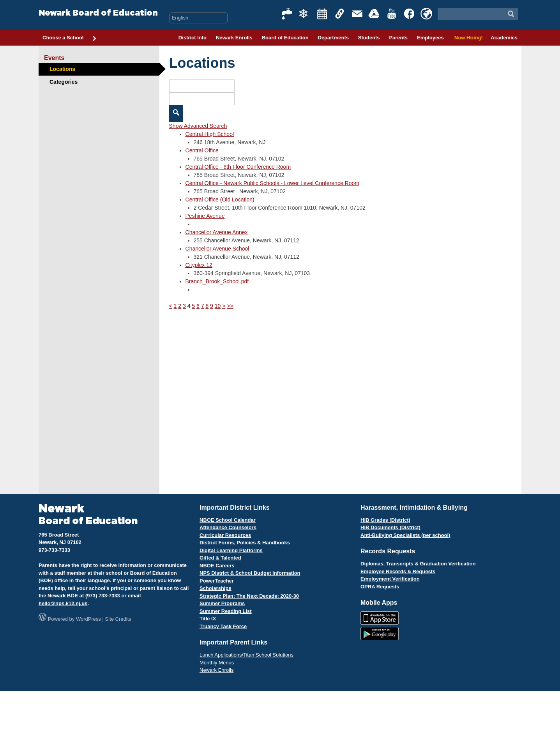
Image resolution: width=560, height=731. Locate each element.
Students (369, 38)
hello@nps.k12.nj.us (63, 603)
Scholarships (216, 588)
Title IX (208, 619)
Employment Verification (390, 579)
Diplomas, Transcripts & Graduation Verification (418, 564)
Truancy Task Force (223, 626)
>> (230, 306)
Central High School (210, 134)
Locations (62, 69)
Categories (64, 82)
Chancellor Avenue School (217, 249)
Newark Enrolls (234, 38)
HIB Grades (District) (385, 520)
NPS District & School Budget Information (250, 573)
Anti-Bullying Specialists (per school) (405, 535)
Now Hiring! (467, 38)
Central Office (202, 150)
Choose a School (70, 38)
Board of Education (285, 38)
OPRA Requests (380, 587)
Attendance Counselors (228, 527)
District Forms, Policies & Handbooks (245, 543)
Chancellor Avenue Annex (217, 232)
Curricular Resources (225, 535)
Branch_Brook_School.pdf (217, 281)
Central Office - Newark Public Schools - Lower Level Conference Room (272, 183)
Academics (504, 38)
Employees (430, 38)
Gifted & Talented (220, 558)
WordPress (88, 619)
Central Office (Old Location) (220, 200)
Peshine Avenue (205, 216)
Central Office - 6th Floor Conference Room (238, 167)
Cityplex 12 (199, 265)
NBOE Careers (217, 566)
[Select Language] (198, 18)
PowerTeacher (217, 581)
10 (218, 306)
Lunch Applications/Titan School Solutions (246, 655)
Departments (333, 38)
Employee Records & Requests (398, 571)
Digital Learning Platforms (231, 550)
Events (54, 58)
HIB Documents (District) (390, 527)
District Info (193, 38)
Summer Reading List (226, 611)
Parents (398, 38)
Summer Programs (222, 603)
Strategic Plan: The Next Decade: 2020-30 (249, 596)
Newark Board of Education (98, 13)
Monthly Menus (217, 663)
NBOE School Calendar (228, 520)
